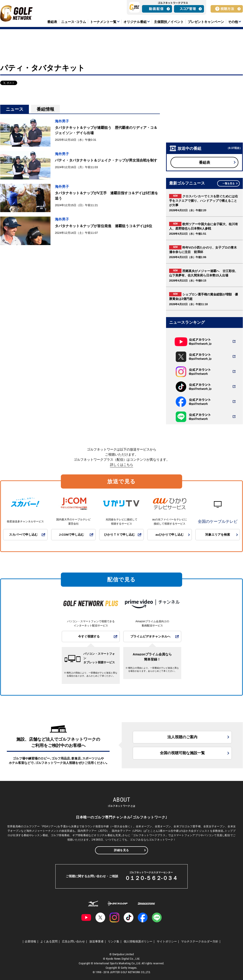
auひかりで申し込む (170, 535)
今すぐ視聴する (89, 637)
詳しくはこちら (122, 465)
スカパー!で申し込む (23, 535)
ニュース (15, 109)
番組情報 (45, 109)
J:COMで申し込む (71, 535)
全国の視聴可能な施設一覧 (182, 753)
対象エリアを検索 (218, 535)
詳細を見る (121, 850)
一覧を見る (229, 183)
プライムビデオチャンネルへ (150, 637)
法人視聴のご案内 (182, 737)
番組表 (205, 163)
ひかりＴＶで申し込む (120, 535)
